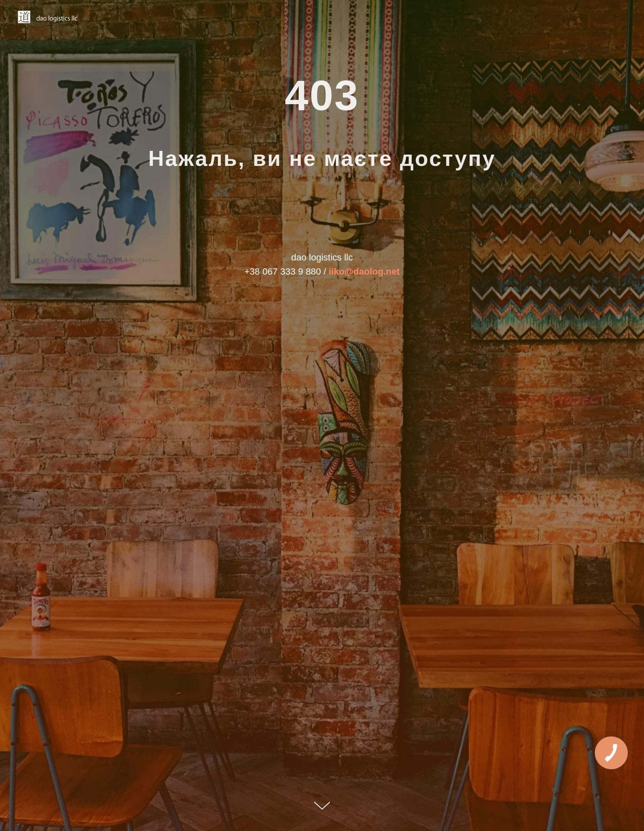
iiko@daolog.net (364, 272)
